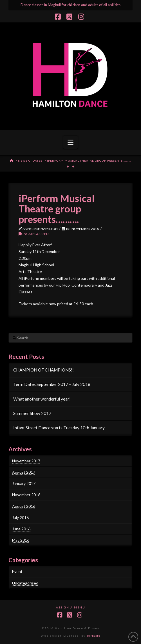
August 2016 (24, 506)
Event (17, 571)
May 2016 (21, 540)
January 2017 (24, 483)
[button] (70, 142)
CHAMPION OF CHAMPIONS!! (43, 370)
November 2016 (26, 495)
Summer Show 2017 (32, 413)
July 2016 (20, 517)
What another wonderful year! (42, 399)
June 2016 (21, 529)
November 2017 (26, 461)
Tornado (94, 636)
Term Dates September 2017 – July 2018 (52, 384)
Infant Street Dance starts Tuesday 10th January (59, 428)
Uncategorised (34, 234)
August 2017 (24, 472)
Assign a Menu (71, 607)
